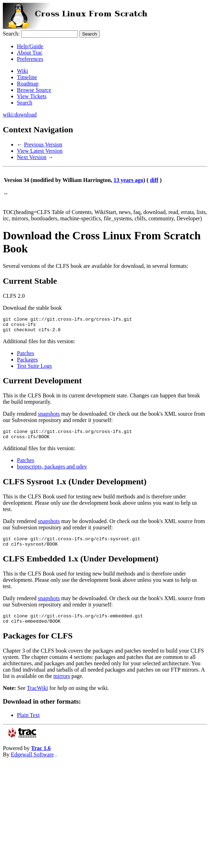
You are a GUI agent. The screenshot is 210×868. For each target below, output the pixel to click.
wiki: (9, 115)
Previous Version (43, 144)
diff (154, 180)
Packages (27, 363)
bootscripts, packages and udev (52, 472)
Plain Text (28, 725)
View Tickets (32, 96)
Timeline (27, 77)
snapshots (49, 417)
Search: (11, 34)
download (26, 115)
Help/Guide (30, 46)
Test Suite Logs (34, 369)
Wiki (22, 71)
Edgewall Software (32, 764)
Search (25, 103)
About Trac (30, 53)
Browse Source (34, 90)
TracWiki (37, 697)
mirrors (62, 685)
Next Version (32, 157)
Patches (26, 356)
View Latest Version (40, 151)
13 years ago (128, 180)
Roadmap (28, 84)
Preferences (30, 59)
